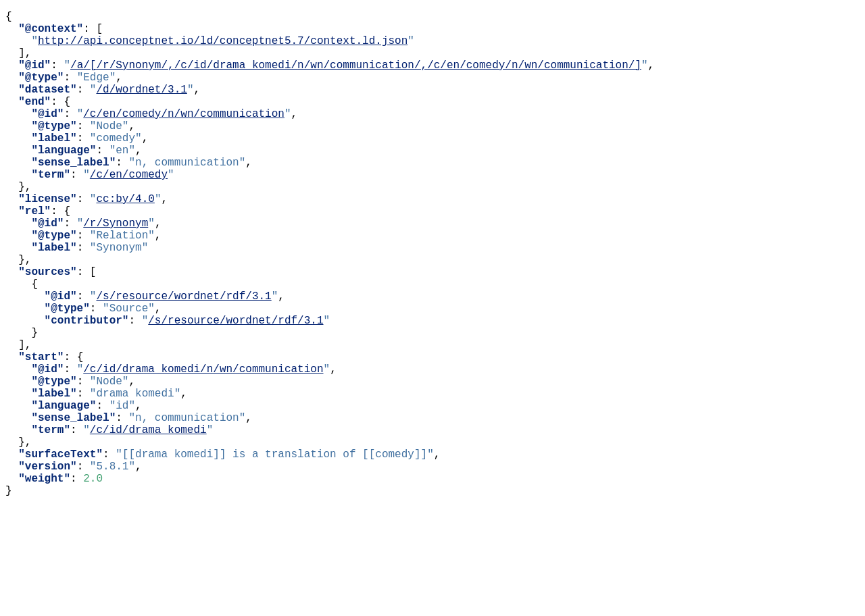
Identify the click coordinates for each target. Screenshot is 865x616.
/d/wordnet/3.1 (141, 107)
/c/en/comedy (129, 211)
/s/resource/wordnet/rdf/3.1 (183, 360)
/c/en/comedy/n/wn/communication (184, 137)
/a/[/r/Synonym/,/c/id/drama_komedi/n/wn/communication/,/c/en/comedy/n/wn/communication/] (356, 78)
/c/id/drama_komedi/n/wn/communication (203, 449)
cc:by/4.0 (125, 241)
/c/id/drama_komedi (148, 523)
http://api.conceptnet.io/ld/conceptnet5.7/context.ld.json (223, 48)
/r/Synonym (116, 271)
